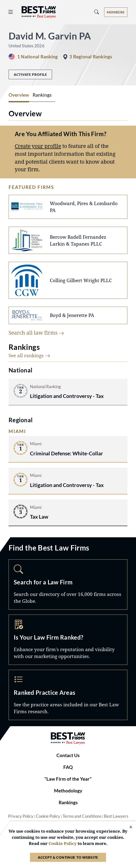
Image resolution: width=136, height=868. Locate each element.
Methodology (68, 791)
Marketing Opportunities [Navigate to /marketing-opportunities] (68, 640)
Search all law (36, 333)
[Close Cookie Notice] (128, 827)
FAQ (68, 767)
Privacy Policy (21, 816)
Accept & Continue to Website (68, 857)
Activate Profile (30, 74)
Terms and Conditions (82, 816)
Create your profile (38, 146)
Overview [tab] (19, 95)
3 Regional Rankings (91, 57)
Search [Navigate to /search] (68, 585)
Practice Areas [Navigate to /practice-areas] (68, 695)
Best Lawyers (116, 816)
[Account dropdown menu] (116, 12)
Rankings (68, 802)
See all (29, 355)
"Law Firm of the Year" (68, 779)
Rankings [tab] (42, 95)
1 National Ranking (37, 57)
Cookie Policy (48, 816)
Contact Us (68, 755)
